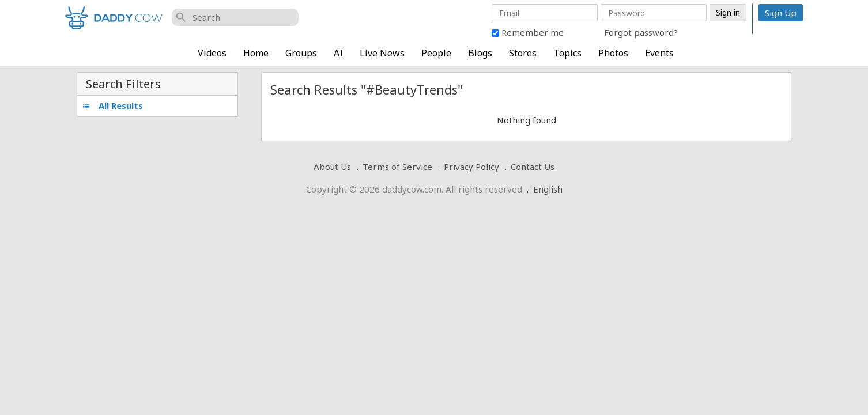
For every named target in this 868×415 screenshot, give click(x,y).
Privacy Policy (471, 167)
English (548, 189)
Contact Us (533, 167)
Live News (382, 53)
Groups (301, 53)
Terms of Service (397, 167)
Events (659, 53)
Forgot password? (641, 32)
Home (256, 53)
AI (338, 53)
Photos (613, 53)
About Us (332, 167)
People (436, 53)
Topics (567, 53)
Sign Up (781, 13)
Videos (212, 53)
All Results (112, 105)
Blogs (480, 53)
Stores (523, 53)
